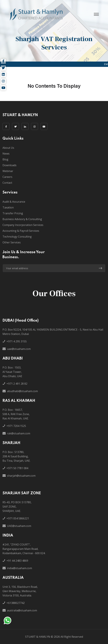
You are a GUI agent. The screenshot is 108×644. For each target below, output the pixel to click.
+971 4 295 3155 (17, 341)
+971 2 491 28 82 (17, 384)
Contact (7, 183)
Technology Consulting (17, 237)
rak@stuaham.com (19, 433)
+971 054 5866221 (18, 518)
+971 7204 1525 (16, 426)
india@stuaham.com (19, 568)
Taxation (8, 207)
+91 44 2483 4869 (17, 561)
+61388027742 (16, 603)
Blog (5, 159)
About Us (8, 148)
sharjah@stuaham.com (21, 476)
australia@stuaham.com (22, 610)
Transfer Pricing (13, 213)
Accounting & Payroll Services (21, 231)
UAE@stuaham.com (19, 526)
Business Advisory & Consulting (22, 219)
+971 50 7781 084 (17, 468)
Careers (7, 177)
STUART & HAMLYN (38, 637)
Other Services (12, 242)
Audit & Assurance (14, 202)
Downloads (9, 165)
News (6, 154)
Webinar (8, 171)
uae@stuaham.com (19, 349)
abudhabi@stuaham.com (22, 391)
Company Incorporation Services (23, 225)
